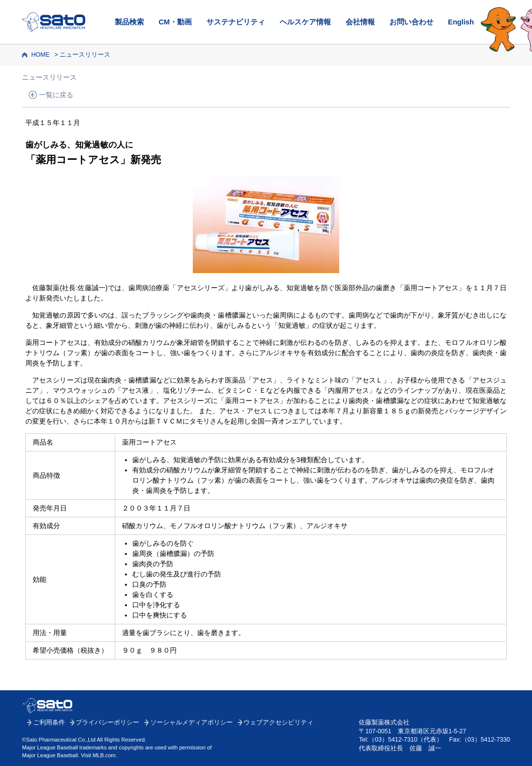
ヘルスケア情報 (305, 22)
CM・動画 (175, 22)
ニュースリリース (85, 55)
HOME (41, 55)
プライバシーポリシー (107, 723)
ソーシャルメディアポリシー (192, 723)
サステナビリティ (236, 22)
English (461, 22)
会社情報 (360, 22)
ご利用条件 (49, 723)
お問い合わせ (411, 22)
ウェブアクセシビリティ (278, 723)
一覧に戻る (56, 95)
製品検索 (129, 22)
